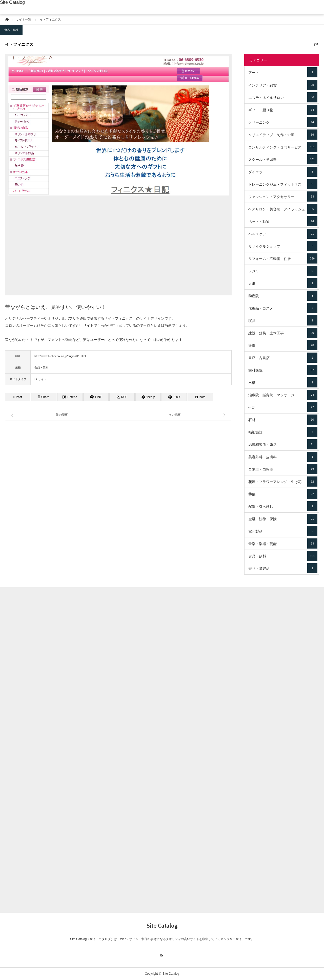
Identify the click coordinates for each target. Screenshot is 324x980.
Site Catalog (12, 2)
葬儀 (283, 494)
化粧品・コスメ (283, 308)
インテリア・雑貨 (283, 85)
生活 (283, 407)
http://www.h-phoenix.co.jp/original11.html (60, 356)
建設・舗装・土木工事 (283, 333)
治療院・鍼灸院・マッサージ (283, 395)
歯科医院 (283, 370)
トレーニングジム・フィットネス (283, 184)
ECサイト (40, 379)
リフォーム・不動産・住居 (283, 258)
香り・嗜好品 (283, 568)
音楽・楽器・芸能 (283, 543)
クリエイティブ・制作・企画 (283, 135)
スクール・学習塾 (283, 159)
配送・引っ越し (283, 506)
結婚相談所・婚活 (283, 444)
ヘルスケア (283, 234)
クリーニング (283, 122)
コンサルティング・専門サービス (283, 147)
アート (283, 72)
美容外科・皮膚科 (283, 457)
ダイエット (283, 172)
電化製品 (283, 531)
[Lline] (96, 397)
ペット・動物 (283, 221)
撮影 (283, 345)
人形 (283, 283)
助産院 (283, 296)
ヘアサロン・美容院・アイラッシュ (283, 209)
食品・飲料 (11, 30)
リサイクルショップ (283, 246)
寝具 (283, 320)
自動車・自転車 (283, 469)
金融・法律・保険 (283, 519)
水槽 (283, 382)
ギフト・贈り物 (283, 110)
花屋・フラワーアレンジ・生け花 (283, 482)
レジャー (283, 271)
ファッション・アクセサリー (283, 197)
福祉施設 (283, 432)
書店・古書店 (283, 358)
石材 (283, 420)
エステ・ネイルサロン (283, 97)
